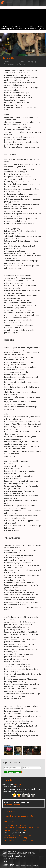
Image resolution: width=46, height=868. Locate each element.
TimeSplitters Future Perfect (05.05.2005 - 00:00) (23, 828)
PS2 (18, 787)
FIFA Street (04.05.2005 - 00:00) (16, 830)
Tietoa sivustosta (9, 859)
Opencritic (17, 805)
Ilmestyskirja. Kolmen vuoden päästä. (18, 816)
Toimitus (6, 861)
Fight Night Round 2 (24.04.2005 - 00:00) (20, 840)
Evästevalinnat (8, 864)
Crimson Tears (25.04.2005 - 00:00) (18, 835)
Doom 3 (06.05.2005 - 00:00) (15, 825)
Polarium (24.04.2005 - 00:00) (15, 838)
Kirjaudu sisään (13, 772)
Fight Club (17, 784)
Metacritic (8, 805)
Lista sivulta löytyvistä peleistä (14, 856)
